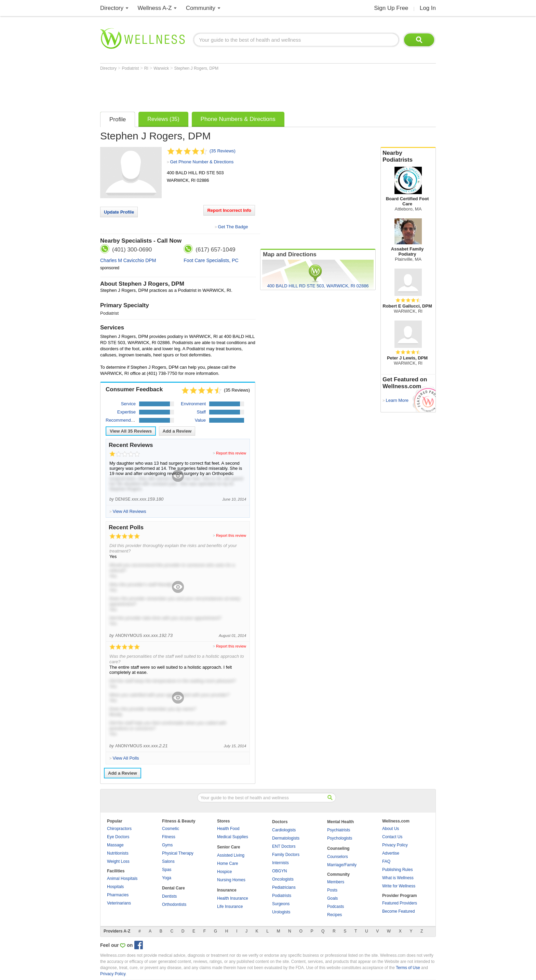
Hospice (224, 872)
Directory (112, 8)
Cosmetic (171, 829)
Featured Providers (400, 903)
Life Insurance (230, 907)
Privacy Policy (395, 845)
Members (336, 882)
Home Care (227, 863)
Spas (167, 870)
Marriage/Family (342, 865)
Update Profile (119, 212)
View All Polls (126, 758)
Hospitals (115, 887)
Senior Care (229, 847)
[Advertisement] (225, 90)
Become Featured (398, 911)
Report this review (231, 453)
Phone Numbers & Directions (238, 119)
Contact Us (392, 837)
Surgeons (281, 904)
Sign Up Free (391, 8)
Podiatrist (131, 68)
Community (201, 8)
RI (147, 68)
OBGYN (279, 871)
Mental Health (340, 822)
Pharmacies (118, 895)
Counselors (338, 857)
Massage (115, 845)
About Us (391, 829)
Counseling (338, 848)
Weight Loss (118, 861)
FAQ (386, 861)
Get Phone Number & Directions (202, 162)
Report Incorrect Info (229, 210)
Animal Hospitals (122, 879)
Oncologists (283, 879)
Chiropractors (119, 829)
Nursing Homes (231, 880)
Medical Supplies (233, 837)
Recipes (334, 915)
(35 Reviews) (223, 151)
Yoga (167, 878)
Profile (118, 119)
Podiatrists (282, 896)
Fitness (169, 837)
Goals (332, 898)
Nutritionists (118, 853)
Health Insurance (233, 898)
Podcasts (336, 907)
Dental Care (173, 888)
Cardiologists (284, 830)
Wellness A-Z (155, 8)
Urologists (281, 912)
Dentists (169, 896)
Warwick (162, 68)
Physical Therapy (178, 853)
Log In (428, 8)
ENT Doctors (284, 846)
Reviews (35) (163, 119)
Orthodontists (174, 904)
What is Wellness (398, 878)
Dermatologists (286, 838)
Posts (332, 890)
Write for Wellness (399, 886)
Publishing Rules (397, 870)
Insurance (227, 890)
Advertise (391, 853)
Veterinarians (119, 903)
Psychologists (340, 838)
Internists (280, 863)
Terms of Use (408, 968)
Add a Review (177, 431)
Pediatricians (284, 887)
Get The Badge (233, 227)
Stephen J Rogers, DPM (196, 68)
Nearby (408, 156)
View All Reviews (131, 431)
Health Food (228, 829)
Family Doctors (286, 855)
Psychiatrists (339, 830)
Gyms (167, 845)
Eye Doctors (118, 837)
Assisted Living (231, 855)
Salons (168, 861)
